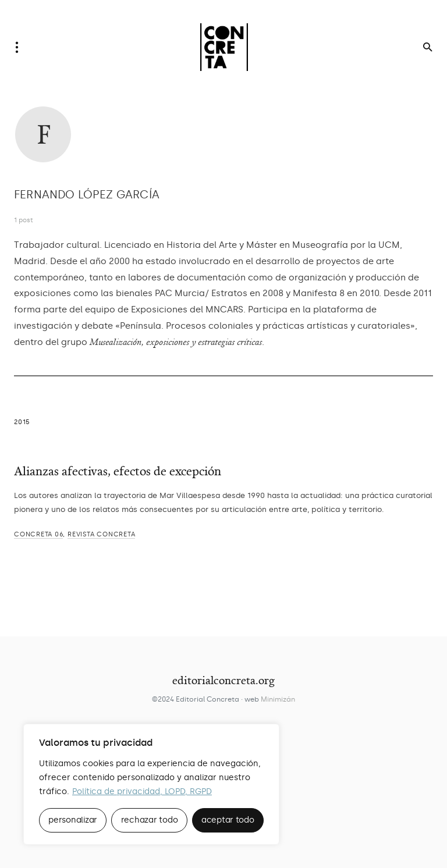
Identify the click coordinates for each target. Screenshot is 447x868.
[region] (151, 784)
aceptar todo (228, 820)
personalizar (73, 820)
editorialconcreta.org (223, 680)
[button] (20, 47)
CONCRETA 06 (38, 534)
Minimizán (278, 699)
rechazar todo (150, 820)
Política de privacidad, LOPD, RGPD (142, 791)
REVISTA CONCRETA (101, 534)
